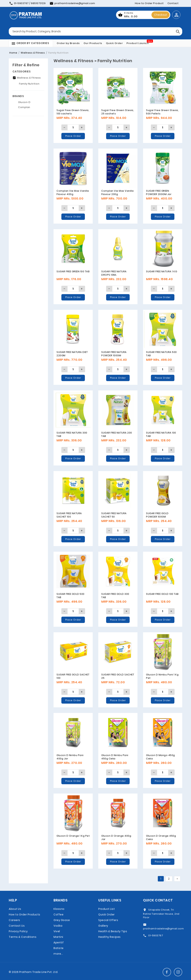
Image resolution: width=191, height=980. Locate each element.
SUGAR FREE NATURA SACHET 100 (69, 515)
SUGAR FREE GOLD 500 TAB (71, 596)
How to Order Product (149, 3)
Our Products (93, 43)
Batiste (59, 948)
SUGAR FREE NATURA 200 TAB (117, 434)
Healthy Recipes (109, 937)
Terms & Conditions (23, 937)
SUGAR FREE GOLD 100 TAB (162, 594)
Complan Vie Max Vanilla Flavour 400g (73, 193)
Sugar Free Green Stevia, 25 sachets (118, 112)
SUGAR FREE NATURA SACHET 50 (114, 515)
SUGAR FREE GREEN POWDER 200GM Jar (159, 193)
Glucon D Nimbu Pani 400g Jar (70, 757)
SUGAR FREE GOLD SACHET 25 (118, 676)
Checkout (161, 15)
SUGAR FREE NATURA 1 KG (162, 271)
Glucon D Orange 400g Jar (116, 838)
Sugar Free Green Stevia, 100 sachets (73, 112)
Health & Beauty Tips (113, 931)
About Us (15, 909)
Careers (14, 920)
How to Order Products (25, 914)
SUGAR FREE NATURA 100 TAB (161, 434)
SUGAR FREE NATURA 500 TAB (161, 354)
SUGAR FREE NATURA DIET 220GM (72, 354)
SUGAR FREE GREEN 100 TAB (73, 271)
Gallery (103, 926)
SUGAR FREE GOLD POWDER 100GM (157, 515)
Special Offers (108, 920)
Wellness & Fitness (33, 53)
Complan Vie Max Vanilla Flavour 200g (118, 193)
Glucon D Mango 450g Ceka (161, 757)
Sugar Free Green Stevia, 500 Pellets (162, 112)
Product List (107, 909)
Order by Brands (68, 43)
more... (58, 954)
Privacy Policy (18, 931)
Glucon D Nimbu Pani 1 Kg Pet (162, 676)
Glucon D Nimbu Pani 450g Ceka (115, 757)
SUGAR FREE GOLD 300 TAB (115, 596)
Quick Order (114, 43)
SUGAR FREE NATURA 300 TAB (72, 434)
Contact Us (17, 926)
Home (13, 53)
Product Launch (138, 43)
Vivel (57, 931)
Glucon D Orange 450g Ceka (161, 838)
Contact (173, 3)
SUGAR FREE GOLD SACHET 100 (73, 676)
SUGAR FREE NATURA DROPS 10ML (114, 273)
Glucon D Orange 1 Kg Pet (73, 836)
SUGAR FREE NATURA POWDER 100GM (114, 354)
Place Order (73, 136)
